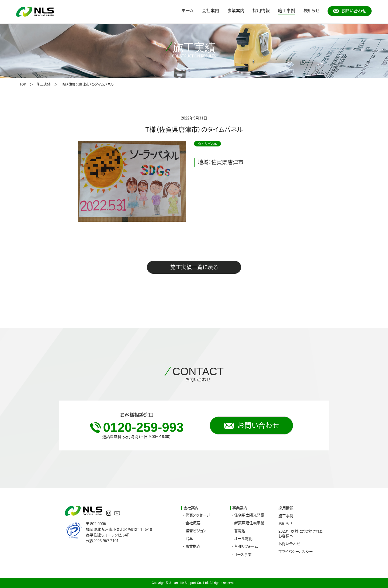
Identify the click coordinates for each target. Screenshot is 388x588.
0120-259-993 (137, 427)
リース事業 (243, 555)
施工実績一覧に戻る (194, 267)
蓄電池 (240, 531)
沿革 (189, 539)
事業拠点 (193, 546)
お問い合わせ (350, 11)
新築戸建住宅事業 (249, 523)
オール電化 (243, 539)
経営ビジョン (196, 531)
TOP (23, 84)
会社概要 (193, 523)
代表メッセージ (198, 515)
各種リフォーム (246, 546)
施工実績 (44, 84)
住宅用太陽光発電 (249, 515)
